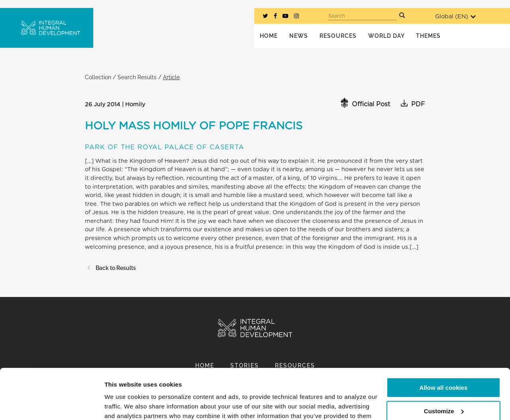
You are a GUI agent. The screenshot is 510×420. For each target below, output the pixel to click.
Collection (98, 77)
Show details (123, 404)
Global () (455, 17)
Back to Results (110, 268)
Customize (444, 368)
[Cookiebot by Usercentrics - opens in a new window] (52, 404)
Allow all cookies (444, 345)
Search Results (137, 77)
